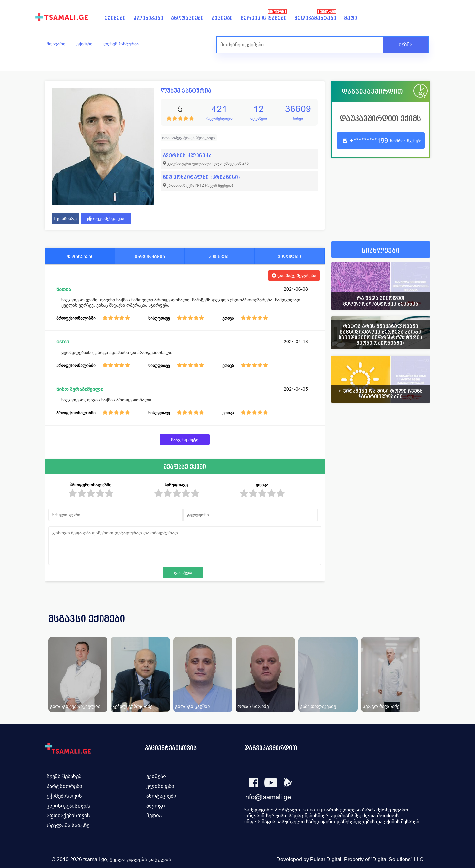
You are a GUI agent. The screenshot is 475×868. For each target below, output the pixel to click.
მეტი (351, 18)
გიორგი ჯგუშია (192, 706)
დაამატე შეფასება (294, 275)
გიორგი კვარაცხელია (75, 706)
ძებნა (405, 45)
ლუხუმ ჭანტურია (121, 44)
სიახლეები (381, 251)
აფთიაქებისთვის (68, 816)
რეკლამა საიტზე (68, 825)
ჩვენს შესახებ (64, 776)
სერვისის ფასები (264, 18)
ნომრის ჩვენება (406, 141)
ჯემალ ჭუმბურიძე (132, 706)
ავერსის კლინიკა (187, 155)
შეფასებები (80, 256)
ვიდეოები (289, 256)
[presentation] (416, 627)
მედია (154, 816)
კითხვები (220, 256)
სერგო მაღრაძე (381, 706)
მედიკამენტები (315, 18)
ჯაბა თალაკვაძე (318, 706)
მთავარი (56, 44)
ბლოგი (156, 806)
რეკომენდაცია (106, 218)
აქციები (222, 18)
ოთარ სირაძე (253, 706)
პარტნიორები (64, 786)
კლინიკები (148, 18)
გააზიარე (65, 218)
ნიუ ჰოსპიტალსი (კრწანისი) (202, 177)
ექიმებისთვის (64, 796)
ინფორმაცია (150, 256)
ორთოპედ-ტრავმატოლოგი (189, 137)
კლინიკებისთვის (69, 806)
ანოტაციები (187, 18)
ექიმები (115, 18)
